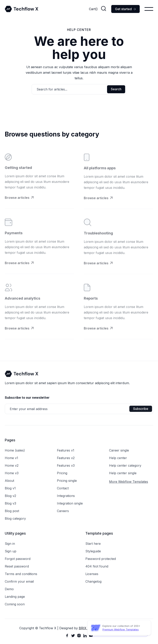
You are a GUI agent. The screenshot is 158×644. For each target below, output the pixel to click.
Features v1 (66, 450)
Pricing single (67, 481)
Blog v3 (10, 503)
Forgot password (18, 559)
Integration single (70, 503)
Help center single (123, 473)
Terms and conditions (21, 574)
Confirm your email (19, 581)
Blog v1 (10, 488)
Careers (63, 511)
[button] (93, 9)
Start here (93, 544)
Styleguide (93, 551)
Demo (9, 589)
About (9, 481)
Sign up (11, 551)
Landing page (15, 597)
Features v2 (66, 458)
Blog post (12, 511)
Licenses (92, 574)
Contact (63, 488)
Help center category (125, 465)
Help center (118, 458)
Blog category (15, 518)
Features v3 (66, 465)
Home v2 (12, 465)
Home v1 (11, 458)
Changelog (93, 581)
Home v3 (12, 473)
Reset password (17, 566)
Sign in (10, 544)
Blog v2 (10, 496)
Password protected (101, 559)
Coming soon (15, 604)
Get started (125, 9)
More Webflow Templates (129, 482)
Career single (119, 450)
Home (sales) (15, 450)
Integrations (66, 496)
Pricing (62, 473)
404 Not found (97, 566)
